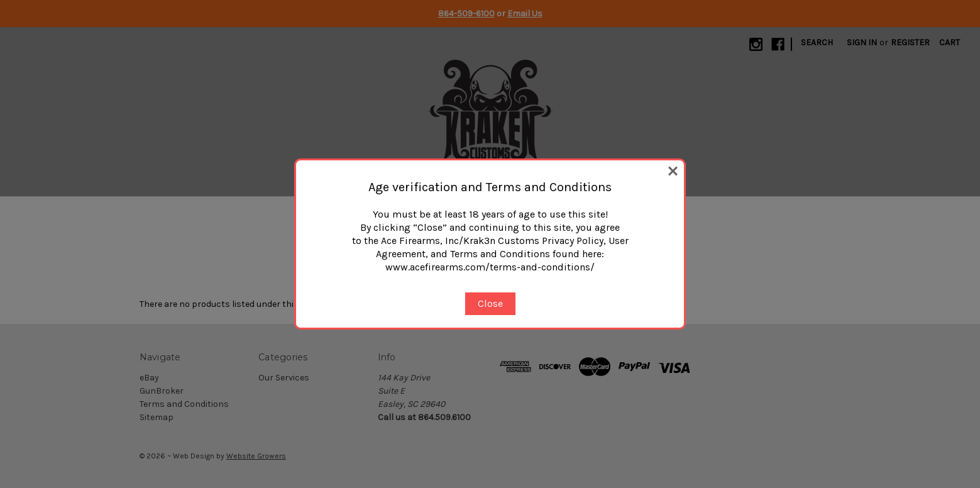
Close (490, 303)
